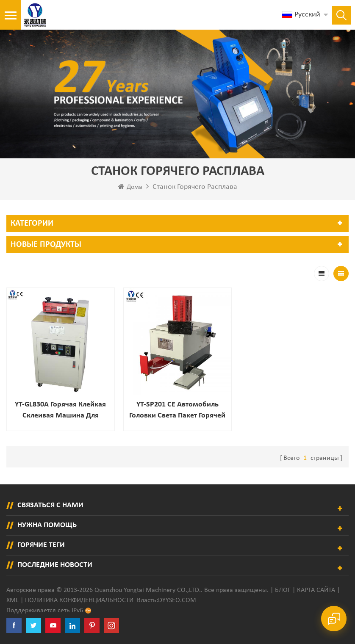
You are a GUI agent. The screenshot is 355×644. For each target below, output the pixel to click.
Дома (130, 187)
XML (12, 600)
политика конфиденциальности (79, 600)
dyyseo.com (177, 600)
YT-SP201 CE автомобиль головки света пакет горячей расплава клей (177, 411)
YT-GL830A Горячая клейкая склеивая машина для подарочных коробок (60, 411)
